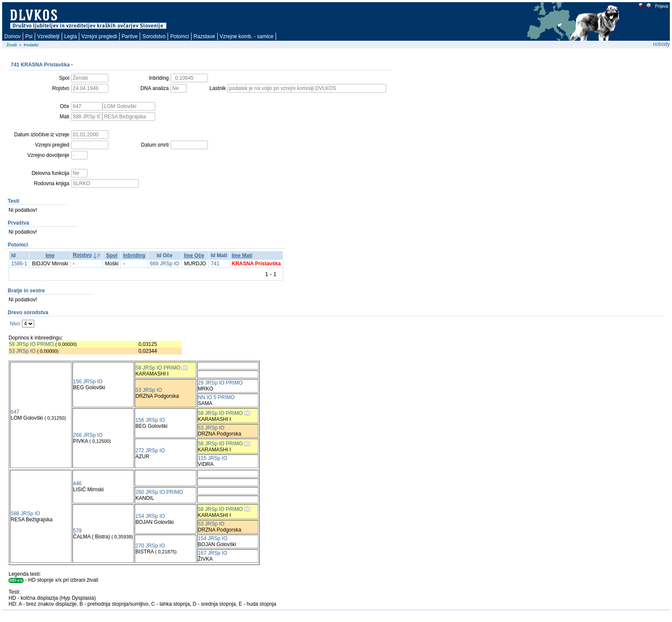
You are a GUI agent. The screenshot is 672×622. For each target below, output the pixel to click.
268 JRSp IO (88, 435)
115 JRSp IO (213, 458)
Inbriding (134, 255)
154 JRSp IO (150, 516)
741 (215, 264)
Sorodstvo (154, 36)
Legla (70, 36)
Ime (50, 255)
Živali (12, 45)
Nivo (15, 324)
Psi (29, 36)
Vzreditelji (48, 36)
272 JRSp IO (150, 451)
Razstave (204, 36)
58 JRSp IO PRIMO (31, 344)
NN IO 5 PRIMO (216, 397)
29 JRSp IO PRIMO (220, 383)
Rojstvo (82, 255)
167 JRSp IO (213, 553)
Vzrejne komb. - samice (247, 36)
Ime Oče (194, 255)
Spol (112, 255)
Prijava (661, 6)
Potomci (179, 36)
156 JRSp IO (88, 382)
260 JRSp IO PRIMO (159, 492)
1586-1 (19, 264)
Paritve (130, 36)
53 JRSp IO (22, 351)
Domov (12, 36)
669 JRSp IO (165, 264)
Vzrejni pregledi (99, 36)
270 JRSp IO (150, 546)
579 (78, 531)
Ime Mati (242, 255)
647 (15, 412)
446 (78, 484)
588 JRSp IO (25, 514)
